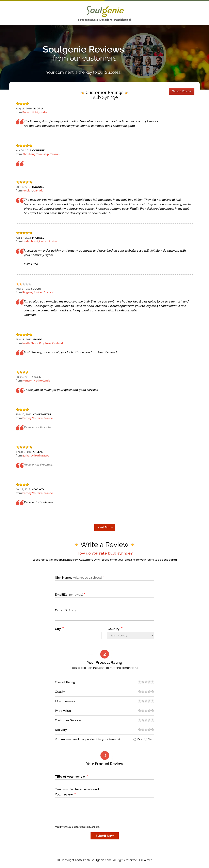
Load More (105, 527)
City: (60, 628)
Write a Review (182, 91)
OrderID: (66, 610)
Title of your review (72, 776)
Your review (66, 794)
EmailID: (71, 594)
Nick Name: (81, 577)
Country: (115, 628)
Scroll (202, 857)
